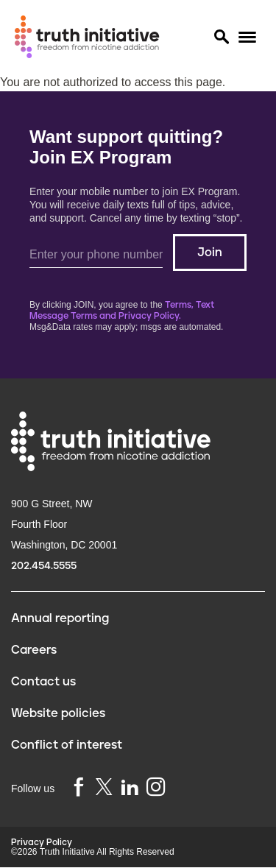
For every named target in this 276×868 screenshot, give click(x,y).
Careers (34, 650)
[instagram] (156, 788)
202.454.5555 (44, 566)
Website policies (58, 713)
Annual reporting (60, 618)
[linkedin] (130, 788)
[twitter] (104, 787)
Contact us (43, 682)
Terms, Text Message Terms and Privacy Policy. (122, 311)
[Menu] (247, 37)
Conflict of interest (67, 745)
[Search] (221, 37)
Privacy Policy (42, 843)
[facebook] (79, 788)
